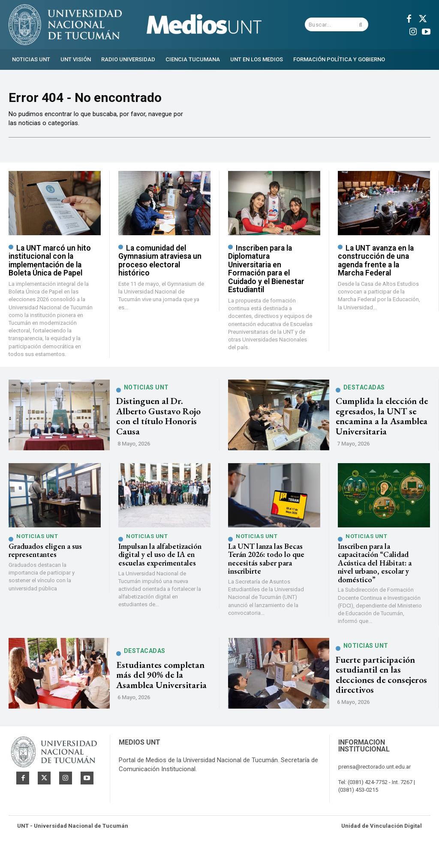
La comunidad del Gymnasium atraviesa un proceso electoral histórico (159, 278)
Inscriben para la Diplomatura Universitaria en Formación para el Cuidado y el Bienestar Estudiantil (271, 282)
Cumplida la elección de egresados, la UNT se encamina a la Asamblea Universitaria (379, 432)
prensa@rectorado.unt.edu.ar (374, 789)
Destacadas (364, 405)
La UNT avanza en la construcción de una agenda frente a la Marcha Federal (375, 278)
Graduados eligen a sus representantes (43, 566)
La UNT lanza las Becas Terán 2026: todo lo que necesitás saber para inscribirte (265, 574)
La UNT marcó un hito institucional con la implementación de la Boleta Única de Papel (49, 278)
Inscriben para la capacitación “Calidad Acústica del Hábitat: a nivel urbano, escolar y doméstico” (380, 578)
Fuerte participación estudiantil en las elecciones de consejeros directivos (380, 689)
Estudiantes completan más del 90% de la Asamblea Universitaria (158, 689)
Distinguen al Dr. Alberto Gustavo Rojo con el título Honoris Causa (163, 432)
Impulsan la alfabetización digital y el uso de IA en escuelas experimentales (156, 570)
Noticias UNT (146, 410)
